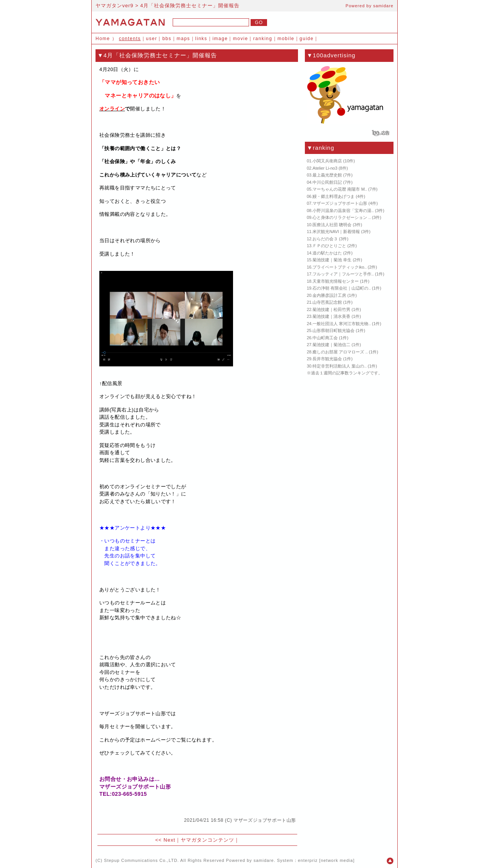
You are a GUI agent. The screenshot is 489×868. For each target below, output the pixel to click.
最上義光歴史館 (327, 175)
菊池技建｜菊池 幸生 (332, 260)
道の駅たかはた (327, 253)
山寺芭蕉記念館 (327, 302)
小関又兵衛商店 (327, 161)
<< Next (165, 840)
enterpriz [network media (325, 860)
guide (307, 39)
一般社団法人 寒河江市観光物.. (342, 324)
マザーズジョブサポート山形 (265, 820)
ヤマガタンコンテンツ (207, 840)
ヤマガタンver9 (114, 6)
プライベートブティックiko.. (339, 267)
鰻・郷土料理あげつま (334, 196)
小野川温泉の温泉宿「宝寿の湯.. (343, 211)
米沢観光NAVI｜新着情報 (336, 232)
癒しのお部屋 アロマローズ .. (340, 352)
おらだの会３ (325, 239)
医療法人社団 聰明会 (332, 225)
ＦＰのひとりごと (329, 246)
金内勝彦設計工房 (329, 295)
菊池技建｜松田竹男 (331, 309)
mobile (286, 39)
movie (241, 39)
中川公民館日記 (327, 182)
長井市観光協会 (327, 359)
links (201, 39)
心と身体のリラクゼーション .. (342, 217)
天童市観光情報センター (336, 281)
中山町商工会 (325, 338)
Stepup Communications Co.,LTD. (141, 860)
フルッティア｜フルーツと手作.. (343, 274)
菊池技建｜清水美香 (331, 316)
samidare (383, 6)
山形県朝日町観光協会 (334, 330)
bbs (167, 39)
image (220, 39)
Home (103, 39)
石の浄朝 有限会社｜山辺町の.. (342, 288)
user (151, 39)
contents (130, 39)
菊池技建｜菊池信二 (331, 345)
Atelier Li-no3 (325, 168)
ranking (263, 39)
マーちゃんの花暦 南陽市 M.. (340, 189)
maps (183, 39)
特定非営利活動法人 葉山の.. (339, 366)
